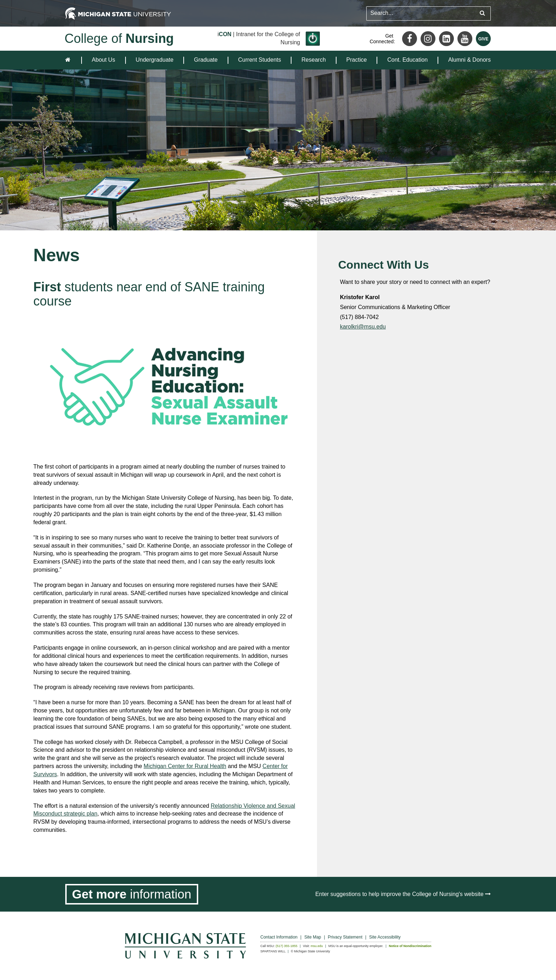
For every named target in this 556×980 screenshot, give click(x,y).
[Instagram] (428, 39)
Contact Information (279, 937)
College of (119, 38)
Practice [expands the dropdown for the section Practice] (357, 60)
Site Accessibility (385, 937)
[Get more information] (132, 894)
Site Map (313, 937)
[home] (69, 60)
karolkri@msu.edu (363, 327)
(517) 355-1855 (287, 946)
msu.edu (317, 946)
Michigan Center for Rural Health (185, 766)
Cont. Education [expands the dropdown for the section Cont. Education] (407, 60)
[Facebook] (410, 39)
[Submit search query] (482, 13)
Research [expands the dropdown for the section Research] (313, 60)
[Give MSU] (483, 39)
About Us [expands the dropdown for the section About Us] (104, 60)
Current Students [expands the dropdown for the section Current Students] (260, 60)
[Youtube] (465, 39)
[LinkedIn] (446, 39)
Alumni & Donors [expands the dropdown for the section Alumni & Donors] (469, 60)
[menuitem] (104, 60)
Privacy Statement (345, 937)
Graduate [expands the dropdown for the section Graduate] (206, 60)
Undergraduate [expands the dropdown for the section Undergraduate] (154, 60)
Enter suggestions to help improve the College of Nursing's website (403, 894)
